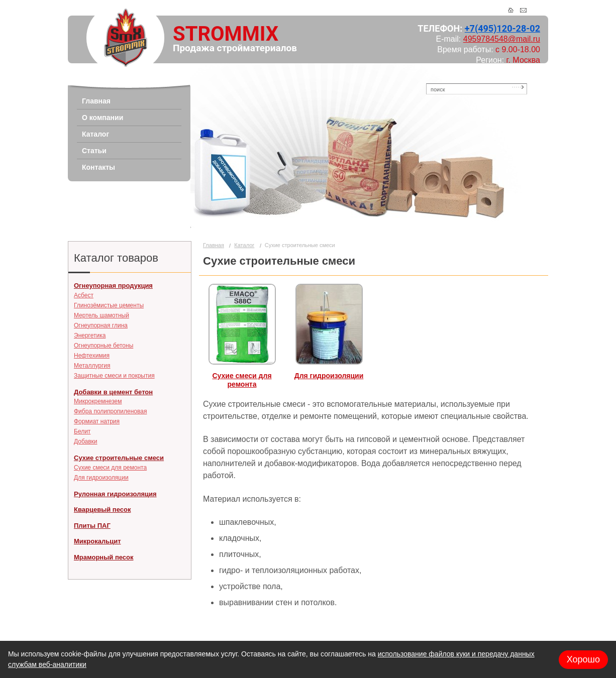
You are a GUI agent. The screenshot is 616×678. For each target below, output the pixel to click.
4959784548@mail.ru (502, 39)
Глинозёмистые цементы (109, 305)
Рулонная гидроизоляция (115, 494)
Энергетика (90, 335)
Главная (214, 245)
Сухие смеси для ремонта (110, 468)
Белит (82, 431)
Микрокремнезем (98, 401)
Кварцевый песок (102, 510)
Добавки (86, 441)
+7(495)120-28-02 (502, 28)
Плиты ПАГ (92, 526)
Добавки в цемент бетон (113, 392)
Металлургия (92, 366)
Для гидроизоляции (101, 478)
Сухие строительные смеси (119, 458)
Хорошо (583, 659)
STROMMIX (226, 34)
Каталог (244, 245)
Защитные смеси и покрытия (114, 376)
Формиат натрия (97, 421)
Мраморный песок (104, 557)
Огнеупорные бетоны (104, 346)
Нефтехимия (92, 356)
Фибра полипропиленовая (110, 411)
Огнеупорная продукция (113, 286)
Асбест (84, 295)
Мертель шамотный (101, 315)
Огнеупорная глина (101, 325)
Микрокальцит (97, 541)
